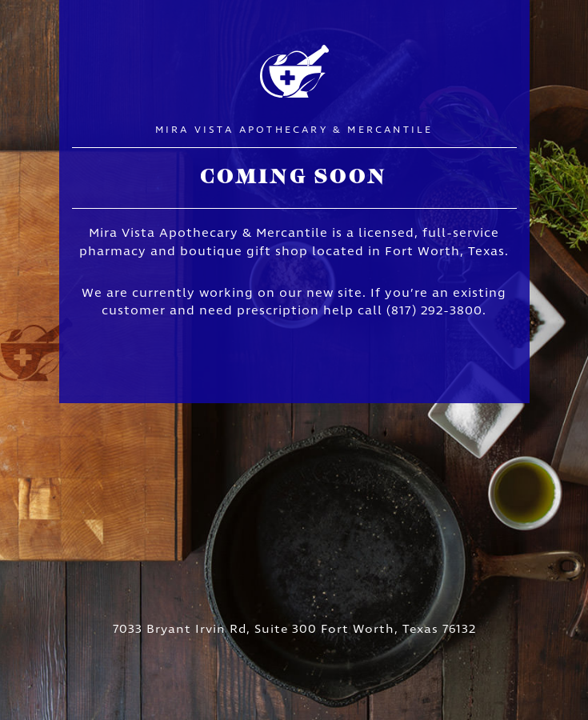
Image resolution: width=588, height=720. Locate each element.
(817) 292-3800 (434, 311)
